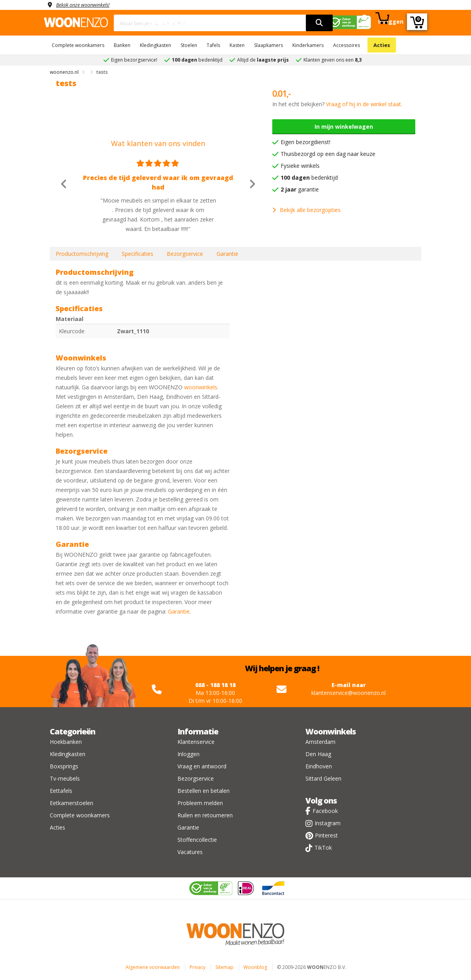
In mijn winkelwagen (344, 127)
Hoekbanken (66, 742)
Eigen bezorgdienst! (305, 142)
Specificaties (138, 254)
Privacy (198, 967)
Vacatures (190, 852)
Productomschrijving (82, 254)
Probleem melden (200, 803)
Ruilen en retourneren (205, 815)
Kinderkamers (308, 45)
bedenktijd (309, 177)
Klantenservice (196, 742)
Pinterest (326, 835)
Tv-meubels (65, 778)
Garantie (227, 254)
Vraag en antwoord (202, 766)
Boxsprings (64, 766)
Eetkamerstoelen (72, 803)
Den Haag (318, 754)
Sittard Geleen (323, 778)
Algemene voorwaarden (153, 967)
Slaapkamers (268, 45)
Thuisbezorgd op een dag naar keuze (328, 154)
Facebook (325, 811)
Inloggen (188, 754)
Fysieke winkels (300, 166)
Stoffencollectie (197, 840)
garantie (300, 189)
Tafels (213, 45)
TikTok (323, 848)
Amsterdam (320, 742)
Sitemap (224, 967)
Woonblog (255, 967)
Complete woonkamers (78, 45)
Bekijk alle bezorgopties (306, 210)
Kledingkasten (155, 45)
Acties (382, 45)
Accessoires (347, 45)
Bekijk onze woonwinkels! (87, 5)
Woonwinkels (331, 731)
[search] (319, 23)
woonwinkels (201, 387)
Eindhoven (319, 766)
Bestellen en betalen (203, 791)
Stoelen (189, 45)
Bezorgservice (185, 254)
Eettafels (61, 791)
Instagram (328, 823)
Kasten (237, 45)
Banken (122, 45)
